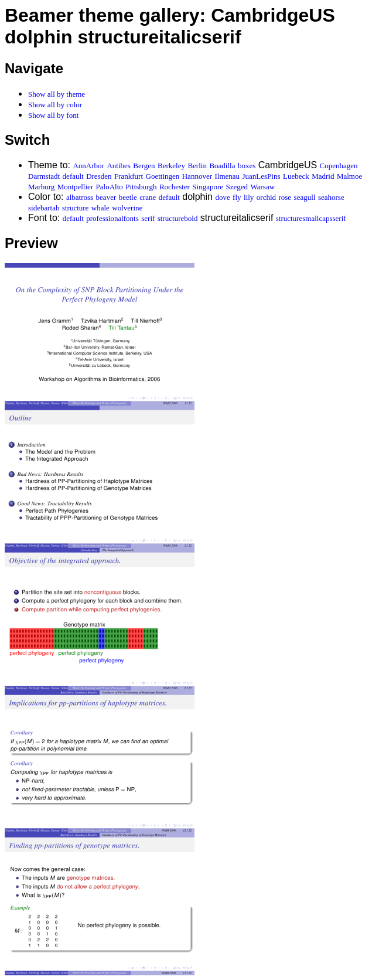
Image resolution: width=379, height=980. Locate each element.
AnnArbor (88, 166)
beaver (106, 197)
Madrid (323, 176)
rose (285, 197)
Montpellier (75, 187)
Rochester (175, 187)
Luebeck (296, 176)
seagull (305, 197)
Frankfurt (129, 176)
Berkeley (171, 166)
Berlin (197, 166)
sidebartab (44, 208)
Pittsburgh (141, 187)
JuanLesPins (261, 176)
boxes (247, 166)
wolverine (127, 208)
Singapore (208, 187)
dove (222, 197)
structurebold (178, 218)
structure (75, 208)
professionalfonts (112, 218)
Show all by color (55, 105)
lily (249, 197)
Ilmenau (227, 176)
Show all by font (53, 115)
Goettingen (163, 176)
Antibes (118, 166)
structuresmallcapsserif (311, 218)
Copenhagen (339, 166)
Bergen (144, 166)
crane (148, 197)
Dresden (99, 176)
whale (100, 208)
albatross (80, 197)
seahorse (331, 197)
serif (148, 218)
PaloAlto (110, 187)
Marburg (41, 187)
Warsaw (263, 187)
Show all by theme (57, 94)
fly (237, 197)
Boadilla (222, 166)
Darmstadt (44, 176)
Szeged (237, 187)
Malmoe (349, 176)
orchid (266, 197)
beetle (128, 197)
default (73, 176)
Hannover (197, 176)
